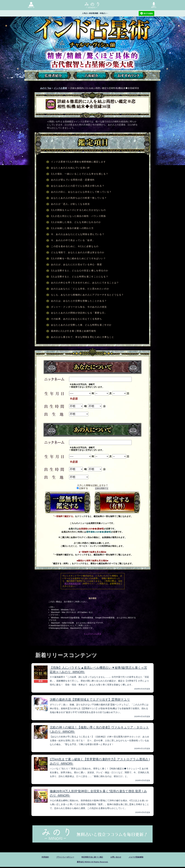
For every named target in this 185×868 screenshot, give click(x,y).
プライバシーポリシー (61, 857)
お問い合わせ (119, 857)
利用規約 (38, 857)
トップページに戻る (92, 634)
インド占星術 (60, 88)
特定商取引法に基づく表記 (92, 857)
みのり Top (46, 88)
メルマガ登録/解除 (143, 857)
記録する (82, 488)
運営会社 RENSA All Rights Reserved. (92, 863)
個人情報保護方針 (73, 584)
